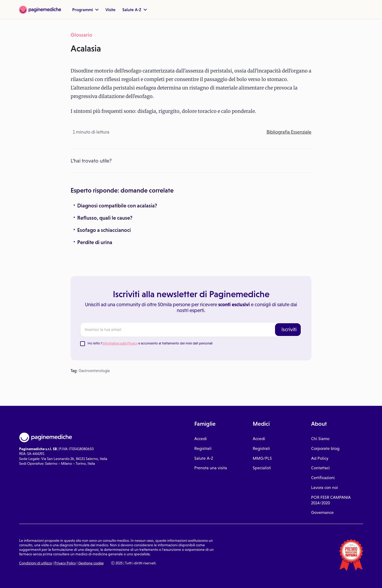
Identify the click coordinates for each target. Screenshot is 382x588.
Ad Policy (320, 458)
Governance (322, 512)
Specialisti (262, 468)
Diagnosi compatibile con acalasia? (117, 206)
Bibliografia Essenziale (289, 132)
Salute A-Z (135, 10)
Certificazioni (323, 478)
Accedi (201, 438)
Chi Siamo (320, 438)
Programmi (85, 10)
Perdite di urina (95, 242)
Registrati (203, 448)
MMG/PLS (262, 458)
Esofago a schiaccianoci (104, 230)
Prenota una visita (211, 468)
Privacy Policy (65, 563)
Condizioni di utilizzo (36, 563)
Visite (110, 10)
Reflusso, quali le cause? (105, 218)
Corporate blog (325, 448)
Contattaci (320, 468)
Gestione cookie (91, 563)
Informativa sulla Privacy (120, 343)
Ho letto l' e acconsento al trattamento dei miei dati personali (150, 343)
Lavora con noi (325, 487)
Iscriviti (289, 329)
